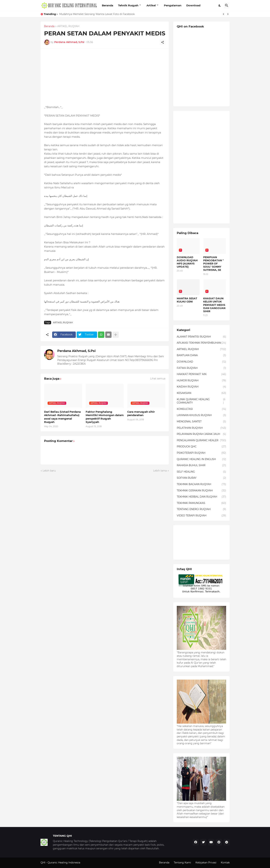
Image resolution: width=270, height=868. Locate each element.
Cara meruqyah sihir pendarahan (141, 413)
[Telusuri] (227, 5)
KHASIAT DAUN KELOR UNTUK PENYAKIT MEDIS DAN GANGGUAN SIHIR (214, 305)
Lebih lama (160, 471)
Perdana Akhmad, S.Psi (76, 351)
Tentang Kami (182, 863)
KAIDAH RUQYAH (201, 387)
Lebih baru (49, 471)
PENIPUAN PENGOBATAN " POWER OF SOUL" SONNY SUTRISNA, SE (213, 264)
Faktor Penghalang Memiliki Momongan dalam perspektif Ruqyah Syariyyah (105, 417)
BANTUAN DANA (201, 355)
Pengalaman (173, 5)
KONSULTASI (201, 409)
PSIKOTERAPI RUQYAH (201, 453)
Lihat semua (158, 379)
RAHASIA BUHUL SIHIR (201, 466)
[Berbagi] (162, 42)
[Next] (228, 14)
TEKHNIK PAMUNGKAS (201, 503)
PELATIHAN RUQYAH (201, 428)
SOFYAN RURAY (201, 478)
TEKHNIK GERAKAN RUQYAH (201, 491)
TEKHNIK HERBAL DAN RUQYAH (201, 497)
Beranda (108, 5)
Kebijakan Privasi (206, 863)
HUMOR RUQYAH (201, 381)
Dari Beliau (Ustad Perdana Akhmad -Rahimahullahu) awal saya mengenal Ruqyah (62, 417)
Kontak (225, 863)
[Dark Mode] (220, 5)
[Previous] (223, 14)
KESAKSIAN (201, 393)
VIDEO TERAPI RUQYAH (201, 516)
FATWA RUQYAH (201, 368)
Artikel (151, 5)
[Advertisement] (105, 77)
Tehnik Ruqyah (128, 5)
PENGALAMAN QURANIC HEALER (201, 441)
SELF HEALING (201, 472)
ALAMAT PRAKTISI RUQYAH (201, 337)
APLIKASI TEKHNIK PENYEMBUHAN (201, 343)
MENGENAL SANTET (201, 422)
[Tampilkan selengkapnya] (116, 335)
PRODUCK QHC (201, 447)
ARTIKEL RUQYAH (68, 26)
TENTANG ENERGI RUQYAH (201, 509)
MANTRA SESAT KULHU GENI (187, 300)
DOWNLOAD (201, 362)
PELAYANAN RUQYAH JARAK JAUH (201, 434)
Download (193, 5)
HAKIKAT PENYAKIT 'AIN (201, 374)
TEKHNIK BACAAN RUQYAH (201, 484)
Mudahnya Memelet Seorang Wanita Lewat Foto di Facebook (97, 14)
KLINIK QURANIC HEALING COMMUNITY (201, 401)
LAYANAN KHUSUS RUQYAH (201, 415)
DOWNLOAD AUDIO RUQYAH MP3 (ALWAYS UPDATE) (187, 262)
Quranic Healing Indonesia (64, 863)
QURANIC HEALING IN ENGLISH (201, 459)
